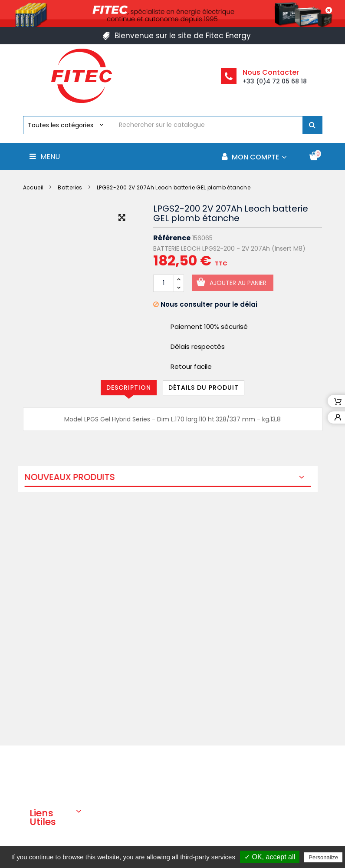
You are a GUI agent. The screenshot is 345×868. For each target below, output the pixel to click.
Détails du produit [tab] (204, 388)
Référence (172, 238)
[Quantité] (164, 283)
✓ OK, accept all (270, 857)
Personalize (323, 857)
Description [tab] (129, 388)
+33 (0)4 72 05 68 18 (275, 81)
